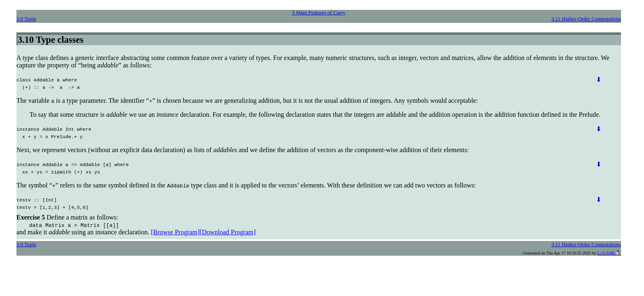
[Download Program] (228, 232)
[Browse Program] (175, 232)
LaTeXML (609, 253)
